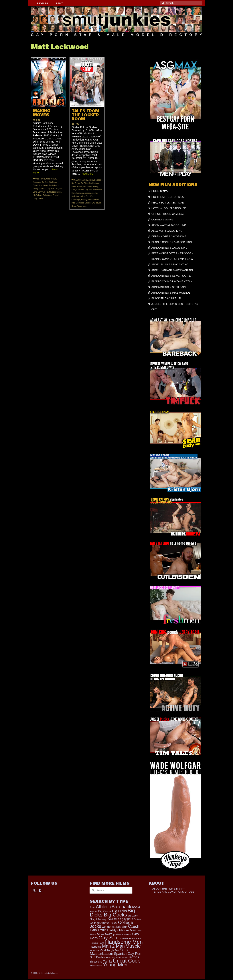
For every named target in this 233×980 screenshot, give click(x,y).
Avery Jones (88, 180)
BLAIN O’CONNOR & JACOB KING (172, 242)
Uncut (40, 198)
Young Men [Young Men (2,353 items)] (115, 965)
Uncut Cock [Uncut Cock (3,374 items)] (126, 961)
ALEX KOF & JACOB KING (167, 231)
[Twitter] (34, 890)
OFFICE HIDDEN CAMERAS (168, 214)
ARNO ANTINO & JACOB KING (169, 248)
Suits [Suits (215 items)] (108, 958)
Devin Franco (55, 185)
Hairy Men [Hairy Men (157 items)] (124, 939)
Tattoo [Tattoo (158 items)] (125, 958)
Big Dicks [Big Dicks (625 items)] (120, 911)
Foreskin (42, 189)
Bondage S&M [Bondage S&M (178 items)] (105, 919)
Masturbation (93, 200)
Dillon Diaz (88, 186)
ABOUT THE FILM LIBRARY (169, 889)
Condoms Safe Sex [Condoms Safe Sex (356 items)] (115, 927)
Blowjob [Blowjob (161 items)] (94, 919)
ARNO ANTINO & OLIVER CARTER (172, 276)
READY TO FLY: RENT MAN (168, 203)
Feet (73, 190)
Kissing (84, 200)
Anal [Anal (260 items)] (92, 907)
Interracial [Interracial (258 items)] (96, 947)
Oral (93, 203)
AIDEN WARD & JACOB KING (169, 225)
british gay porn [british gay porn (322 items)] (123, 919)
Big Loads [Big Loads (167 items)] (133, 916)
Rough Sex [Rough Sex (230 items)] (113, 950)
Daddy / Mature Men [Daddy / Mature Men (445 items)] (122, 930)
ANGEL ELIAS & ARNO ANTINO (170, 264)
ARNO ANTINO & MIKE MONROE (171, 293)
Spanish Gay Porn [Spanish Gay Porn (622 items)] (128, 954)
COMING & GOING (162, 220)
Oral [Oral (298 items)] (103, 950)
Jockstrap (75, 196)
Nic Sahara (37, 195)
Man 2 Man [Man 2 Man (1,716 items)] (113, 946)
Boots (46, 185)
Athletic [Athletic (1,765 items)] (103, 907)
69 (74, 180)
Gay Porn (80, 190)
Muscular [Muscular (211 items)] (95, 950)
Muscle (88, 203)
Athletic (79, 180)
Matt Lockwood (55, 192)
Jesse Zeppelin (91, 193)
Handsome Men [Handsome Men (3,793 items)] (124, 942)
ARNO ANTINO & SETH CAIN (169, 287)
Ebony (35, 189)
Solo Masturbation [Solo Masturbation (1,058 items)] (109, 952)
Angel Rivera (40, 179)
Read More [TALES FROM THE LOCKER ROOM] (87, 174)
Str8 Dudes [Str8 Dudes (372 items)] (97, 957)
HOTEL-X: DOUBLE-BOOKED (169, 208)
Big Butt (45, 182)
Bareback (37, 182)
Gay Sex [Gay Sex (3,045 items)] (108, 938)
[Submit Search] (162, 3)
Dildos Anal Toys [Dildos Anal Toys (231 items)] (106, 934)
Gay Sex (50, 189)
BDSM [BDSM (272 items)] (136, 907)
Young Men (82, 206)
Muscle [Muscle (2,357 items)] (133, 946)
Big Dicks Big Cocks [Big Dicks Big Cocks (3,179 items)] (112, 913)
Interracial (80, 193)
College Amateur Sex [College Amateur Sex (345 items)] (103, 923)
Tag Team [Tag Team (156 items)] (116, 958)
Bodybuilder (38, 185)
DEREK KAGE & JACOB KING (169, 236)
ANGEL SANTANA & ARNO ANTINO (172, 270)
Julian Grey (85, 196)
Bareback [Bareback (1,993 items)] (122, 907)
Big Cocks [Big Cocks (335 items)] (105, 911)
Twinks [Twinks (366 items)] (108, 961)
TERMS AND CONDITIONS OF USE (173, 892)
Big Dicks (53, 182)
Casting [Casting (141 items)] (137, 919)
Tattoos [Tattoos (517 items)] (134, 957)
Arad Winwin (51, 179)
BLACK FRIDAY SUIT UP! (166, 298)
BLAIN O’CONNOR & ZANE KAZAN (172, 281)
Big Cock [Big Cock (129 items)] (94, 912)
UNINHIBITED (160, 191)
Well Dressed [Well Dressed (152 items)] (96, 966)
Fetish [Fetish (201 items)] (120, 934)
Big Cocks (76, 183)
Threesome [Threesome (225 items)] (96, 962)
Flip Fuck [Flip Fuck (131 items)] (128, 934)
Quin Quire (47, 195)
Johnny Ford (43, 192)
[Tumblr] (40, 890)
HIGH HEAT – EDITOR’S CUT (169, 197)
